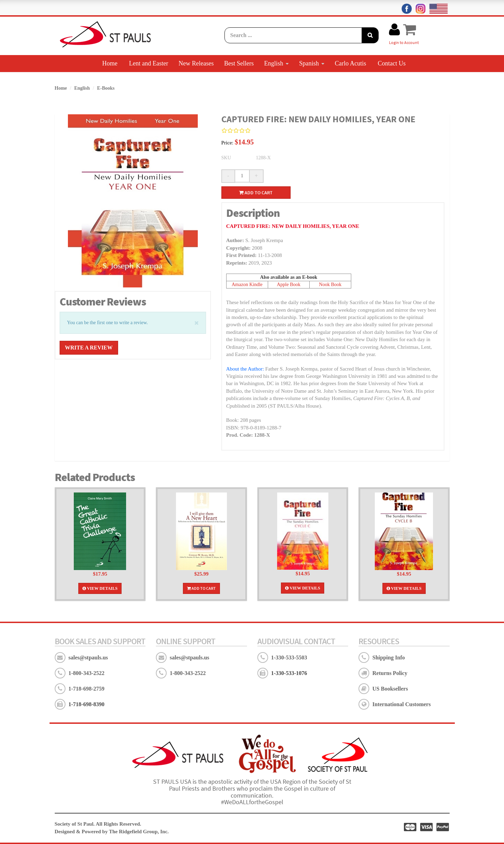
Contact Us (392, 63)
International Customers (401, 704)
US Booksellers (390, 688)
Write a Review (89, 348)
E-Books (106, 88)
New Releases (196, 63)
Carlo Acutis (350, 63)
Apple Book (289, 285)
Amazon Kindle (247, 285)
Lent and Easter (149, 63)
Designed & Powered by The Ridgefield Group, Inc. (112, 831)
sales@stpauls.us (88, 657)
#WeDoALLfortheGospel (252, 802)
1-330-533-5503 (289, 657)
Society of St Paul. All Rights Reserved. (98, 824)
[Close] (197, 322)
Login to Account (404, 42)
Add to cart (256, 192)
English (276, 63)
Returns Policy (390, 673)
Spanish (312, 63)
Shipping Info (389, 657)
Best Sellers (239, 63)
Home (110, 63)
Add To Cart (201, 588)
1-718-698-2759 (87, 688)
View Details (100, 588)
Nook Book (330, 285)
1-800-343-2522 (87, 673)
